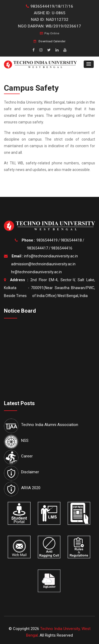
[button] (89, 64)
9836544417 (37, 248)
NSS (25, 441)
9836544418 (71, 240)
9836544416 (62, 248)
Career (27, 456)
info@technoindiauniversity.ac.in (51, 256)
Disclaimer (30, 472)
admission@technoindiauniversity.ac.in (43, 264)
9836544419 (47, 240)
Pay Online (50, 33)
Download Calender (49, 41)
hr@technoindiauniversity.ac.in (36, 272)
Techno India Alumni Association (50, 425)
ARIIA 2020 (31, 488)
